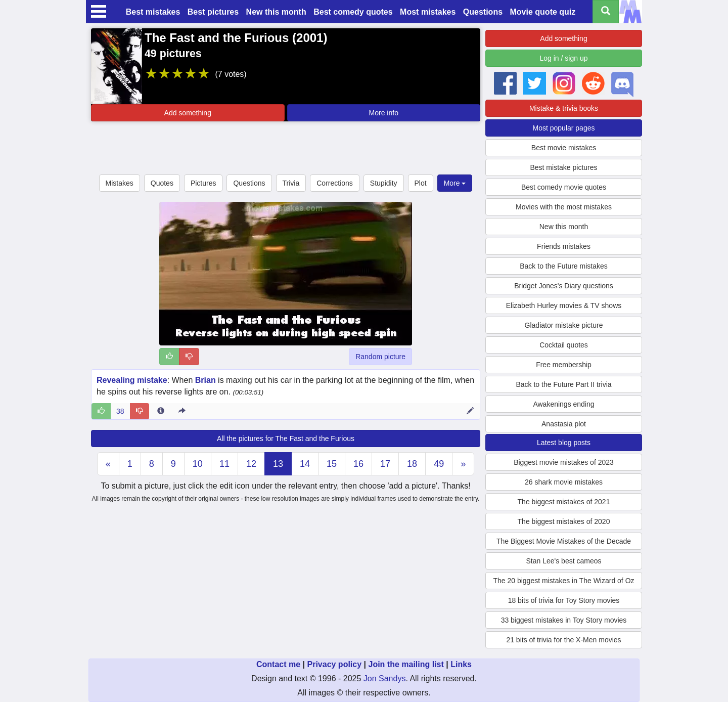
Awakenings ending (563, 404)
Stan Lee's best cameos (564, 561)
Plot (421, 183)
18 (412, 464)
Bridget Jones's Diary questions (564, 286)
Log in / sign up (564, 58)
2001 (310, 38)
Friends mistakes (564, 246)
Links (461, 664)
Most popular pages (564, 128)
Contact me (278, 664)
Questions (483, 12)
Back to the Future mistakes (564, 266)
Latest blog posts (564, 443)
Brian (206, 380)
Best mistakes (153, 12)
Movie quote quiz (543, 12)
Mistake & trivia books (564, 108)
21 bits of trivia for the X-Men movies (563, 640)
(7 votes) (231, 74)
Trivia (291, 183)
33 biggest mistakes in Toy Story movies (564, 620)
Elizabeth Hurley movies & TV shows (564, 305)
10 (198, 464)
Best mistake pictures (563, 167)
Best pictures (213, 12)
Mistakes (120, 183)
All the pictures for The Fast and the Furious (286, 438)
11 (224, 464)
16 (358, 464)
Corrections (335, 183)
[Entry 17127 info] (161, 411)
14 (305, 464)
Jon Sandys (385, 678)
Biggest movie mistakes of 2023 (564, 462)
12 (251, 464)
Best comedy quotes (353, 12)
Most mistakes (428, 12)
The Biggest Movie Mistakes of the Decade (564, 541)
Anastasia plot (564, 424)
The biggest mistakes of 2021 (564, 502)
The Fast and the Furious (217, 38)
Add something (188, 113)
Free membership (564, 365)
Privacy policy (334, 664)
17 (385, 464)
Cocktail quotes (564, 345)
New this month (276, 12)
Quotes (162, 183)
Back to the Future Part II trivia (563, 384)
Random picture (380, 357)
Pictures (203, 183)
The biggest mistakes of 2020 (564, 521)
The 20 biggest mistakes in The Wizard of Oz (563, 581)
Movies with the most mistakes (564, 207)
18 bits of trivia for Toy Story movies (564, 600)
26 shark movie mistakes (564, 482)
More (455, 183)
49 (439, 464)
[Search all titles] (606, 12)
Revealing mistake (132, 380)
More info (384, 113)
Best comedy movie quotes (564, 187)
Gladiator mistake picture (564, 325)
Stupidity (384, 183)
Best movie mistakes (564, 148)
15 (332, 464)
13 (278, 464)
